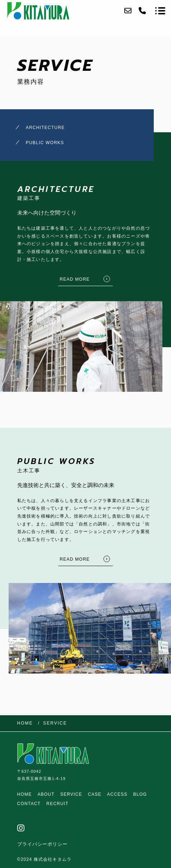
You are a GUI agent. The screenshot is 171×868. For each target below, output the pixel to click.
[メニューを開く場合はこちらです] (160, 11)
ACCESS (117, 794)
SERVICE (71, 794)
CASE (95, 794)
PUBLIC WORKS (45, 143)
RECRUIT (57, 804)
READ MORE (75, 279)
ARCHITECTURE (45, 128)
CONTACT (29, 804)
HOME (25, 794)
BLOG (140, 794)
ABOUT (46, 794)
